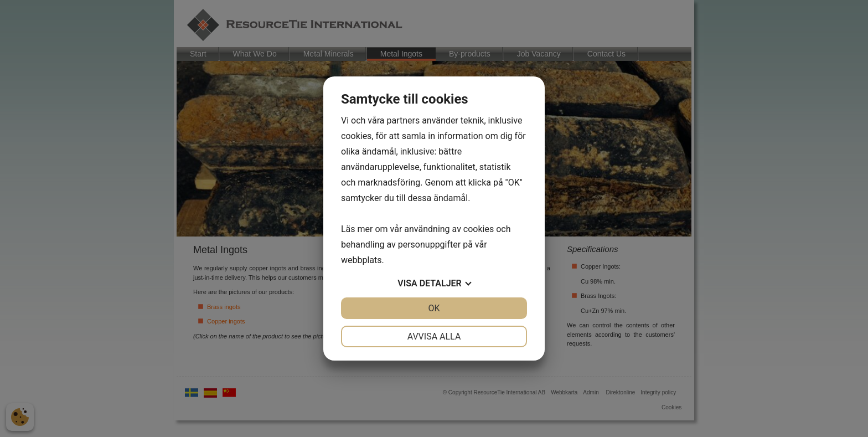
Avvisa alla (434, 336)
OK (434, 308)
